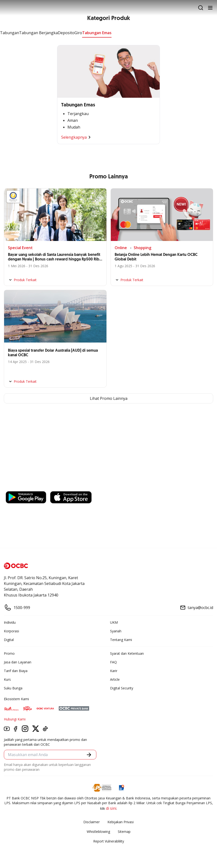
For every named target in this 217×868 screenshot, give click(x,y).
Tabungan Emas (97, 33)
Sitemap (124, 832)
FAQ (113, 662)
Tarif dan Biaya (16, 671)
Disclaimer (92, 822)
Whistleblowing (98, 832)
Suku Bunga (13, 688)
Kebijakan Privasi (121, 822)
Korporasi (11, 631)
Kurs (7, 679)
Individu (10, 622)
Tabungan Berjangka (38, 33)
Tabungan (10, 33)
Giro (78, 33)
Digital (9, 640)
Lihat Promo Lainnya (109, 398)
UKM (114, 622)
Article (115, 679)
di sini (111, 808)
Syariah (116, 631)
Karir (114, 671)
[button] (89, 755)
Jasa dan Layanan (18, 662)
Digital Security (122, 688)
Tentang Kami (121, 640)
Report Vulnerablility (109, 841)
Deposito (66, 33)
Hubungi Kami (15, 719)
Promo (9, 653)
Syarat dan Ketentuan (127, 653)
